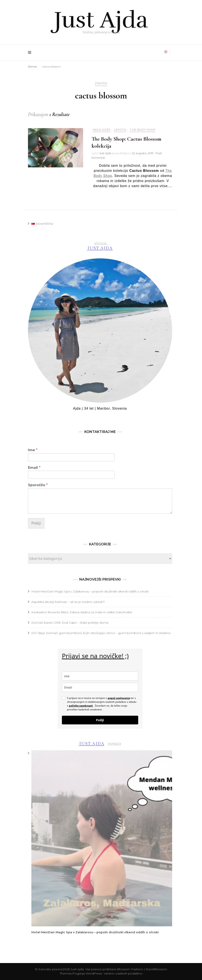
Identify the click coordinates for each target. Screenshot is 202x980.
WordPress (94, 973)
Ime (33, 450)
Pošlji (36, 523)
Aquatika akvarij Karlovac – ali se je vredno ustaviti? (68, 602)
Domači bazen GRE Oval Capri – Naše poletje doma (70, 623)
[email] (100, 687)
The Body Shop (143, 130)
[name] (100, 676)
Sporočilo (38, 485)
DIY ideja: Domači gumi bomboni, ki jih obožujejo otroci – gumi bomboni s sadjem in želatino (101, 633)
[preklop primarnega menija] (31, 52)
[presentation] (102, 838)
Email (34, 468)
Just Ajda (101, 19)
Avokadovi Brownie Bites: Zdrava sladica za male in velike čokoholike (82, 612)
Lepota (120, 130)
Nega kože (101, 130)
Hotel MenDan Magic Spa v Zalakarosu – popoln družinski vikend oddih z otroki (90, 591)
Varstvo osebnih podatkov (123, 973)
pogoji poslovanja (119, 698)
